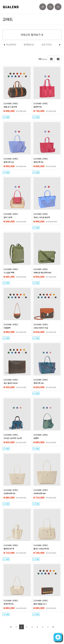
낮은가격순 (47, 44)
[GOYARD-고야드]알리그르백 (11, 216)
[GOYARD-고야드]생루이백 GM (11, 160)
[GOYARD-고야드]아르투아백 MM (41, 492)
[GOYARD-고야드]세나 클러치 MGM (11, 381)
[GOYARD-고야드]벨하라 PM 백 (11, 547)
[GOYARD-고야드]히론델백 (11, 326)
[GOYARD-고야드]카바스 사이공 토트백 (42, 216)
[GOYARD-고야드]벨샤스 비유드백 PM (41, 547)
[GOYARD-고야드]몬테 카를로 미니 (41, 602)
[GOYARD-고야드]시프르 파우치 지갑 (41, 326)
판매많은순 (29, 44)
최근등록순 (11, 44)
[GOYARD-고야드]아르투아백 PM (11, 492)
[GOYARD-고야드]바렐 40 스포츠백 (11, 105)
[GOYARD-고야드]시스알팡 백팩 (11, 271)
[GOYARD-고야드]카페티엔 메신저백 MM (42, 271)
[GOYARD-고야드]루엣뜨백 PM (11, 602)
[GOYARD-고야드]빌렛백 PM (41, 105)
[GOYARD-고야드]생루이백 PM (41, 160)
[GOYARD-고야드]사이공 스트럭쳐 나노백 (13, 436)
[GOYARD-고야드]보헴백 (41, 436)
